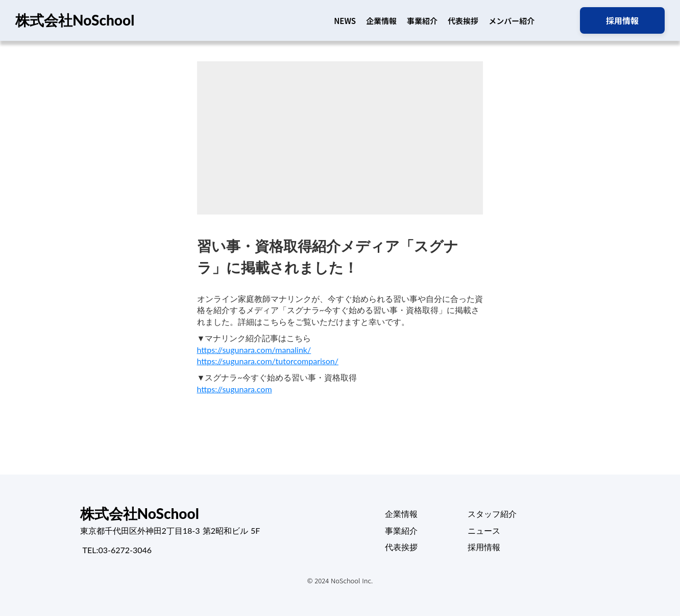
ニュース (484, 530)
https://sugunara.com (235, 389)
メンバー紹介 (512, 21)
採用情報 (484, 547)
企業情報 (381, 21)
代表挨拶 (463, 21)
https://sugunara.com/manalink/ (254, 350)
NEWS (345, 21)
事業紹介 (422, 21)
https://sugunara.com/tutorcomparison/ (268, 361)
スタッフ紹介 (492, 514)
